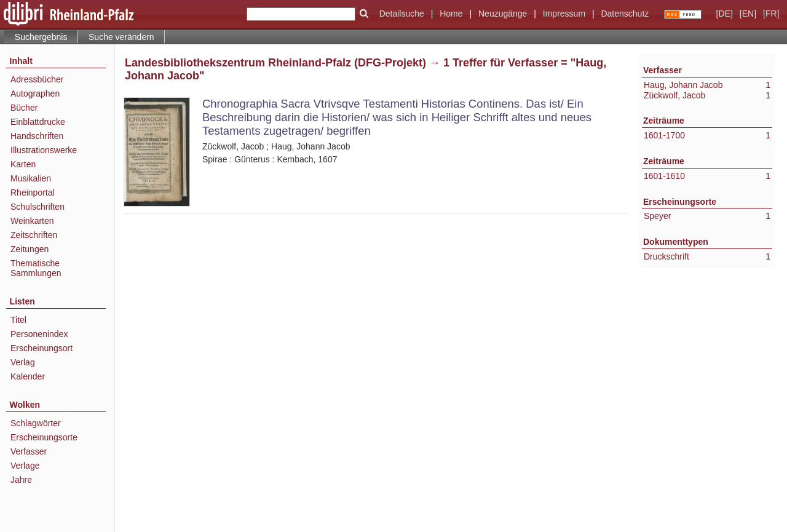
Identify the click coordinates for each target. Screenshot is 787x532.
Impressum (564, 14)
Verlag (23, 362)
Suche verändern (121, 37)
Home (451, 14)
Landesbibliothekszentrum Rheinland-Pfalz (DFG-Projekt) (275, 63)
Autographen (35, 93)
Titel (18, 320)
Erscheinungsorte (44, 437)
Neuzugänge (503, 14)
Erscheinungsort (42, 348)
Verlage (25, 466)
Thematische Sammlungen (36, 268)
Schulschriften (38, 207)
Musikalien (31, 178)
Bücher (24, 108)
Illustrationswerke (44, 150)
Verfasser (29, 451)
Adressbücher (37, 79)
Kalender (28, 376)
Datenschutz (625, 14)
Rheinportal (33, 193)
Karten (23, 164)
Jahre (21, 480)
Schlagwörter (36, 423)
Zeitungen (30, 249)
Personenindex (39, 334)
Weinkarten (32, 221)
